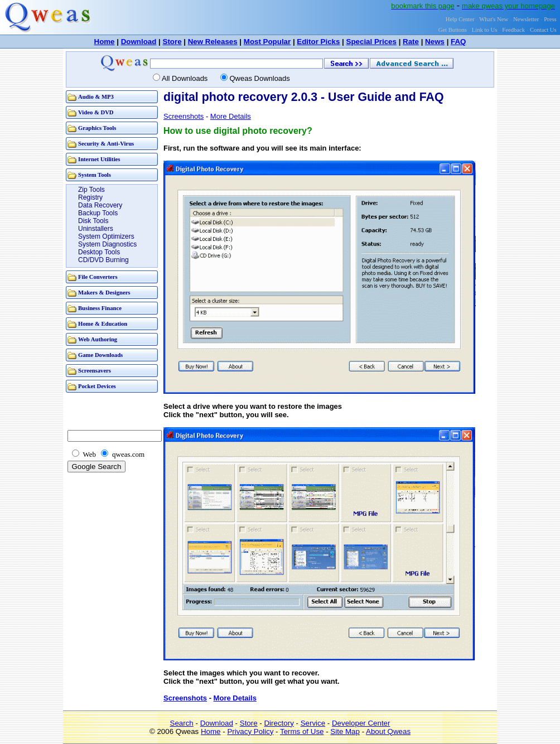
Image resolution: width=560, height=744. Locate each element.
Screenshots (184, 116)
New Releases (213, 42)
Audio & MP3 (96, 97)
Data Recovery (100, 205)
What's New (494, 19)
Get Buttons (453, 30)
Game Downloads (100, 355)
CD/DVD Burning (103, 260)
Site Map (345, 731)
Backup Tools (98, 213)
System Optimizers (106, 236)
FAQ (458, 42)
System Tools (95, 175)
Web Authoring (98, 339)
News (435, 42)
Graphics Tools (97, 128)
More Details (231, 116)
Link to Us (485, 30)
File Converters (98, 277)
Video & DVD (96, 112)
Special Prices (371, 42)
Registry (90, 197)
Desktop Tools (99, 252)
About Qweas (388, 731)
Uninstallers (96, 229)
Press (550, 19)
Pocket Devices (97, 386)
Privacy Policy (250, 731)
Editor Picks (318, 42)
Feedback (513, 30)
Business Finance (100, 308)
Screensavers (95, 371)
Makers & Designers (104, 293)
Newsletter (526, 19)
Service (313, 723)
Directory (279, 723)
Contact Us (543, 30)
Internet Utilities (99, 159)
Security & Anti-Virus (106, 144)
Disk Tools (93, 221)
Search (182, 723)
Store (172, 42)
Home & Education (103, 324)
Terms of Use (302, 731)
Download (139, 42)
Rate (411, 42)
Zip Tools (91, 190)
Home (105, 42)
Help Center (460, 19)
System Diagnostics (107, 244)
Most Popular (267, 42)
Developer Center (361, 723)
